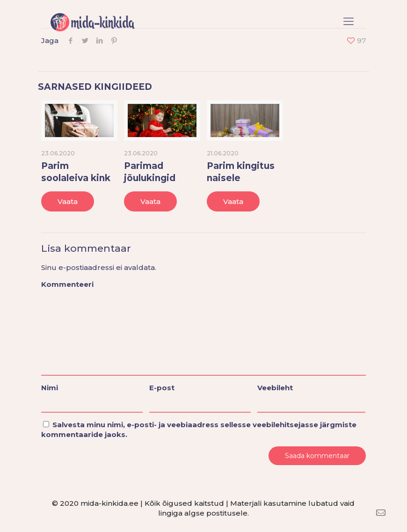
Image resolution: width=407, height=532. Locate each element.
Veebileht (275, 388)
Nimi (50, 388)
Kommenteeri (67, 284)
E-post (162, 388)
